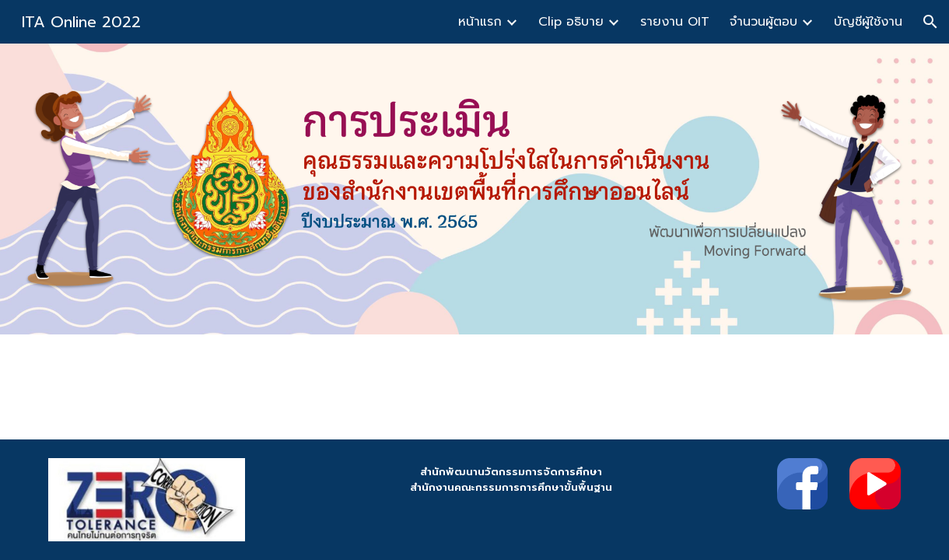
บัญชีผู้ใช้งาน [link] (868, 22)
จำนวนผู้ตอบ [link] (763, 22)
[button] (930, 22)
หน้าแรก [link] (480, 22)
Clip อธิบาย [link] (571, 22)
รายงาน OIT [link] (675, 22)
